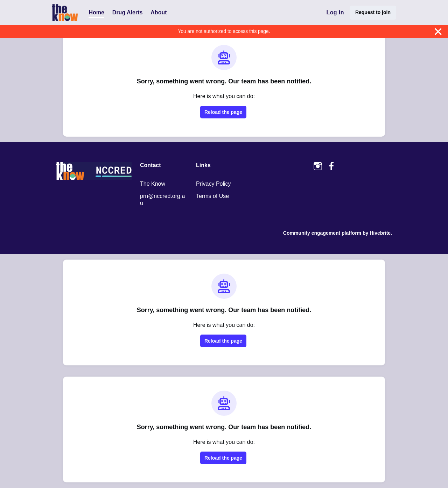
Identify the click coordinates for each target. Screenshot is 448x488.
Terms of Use (212, 196)
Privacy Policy (213, 184)
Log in (335, 12)
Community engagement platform (322, 233)
